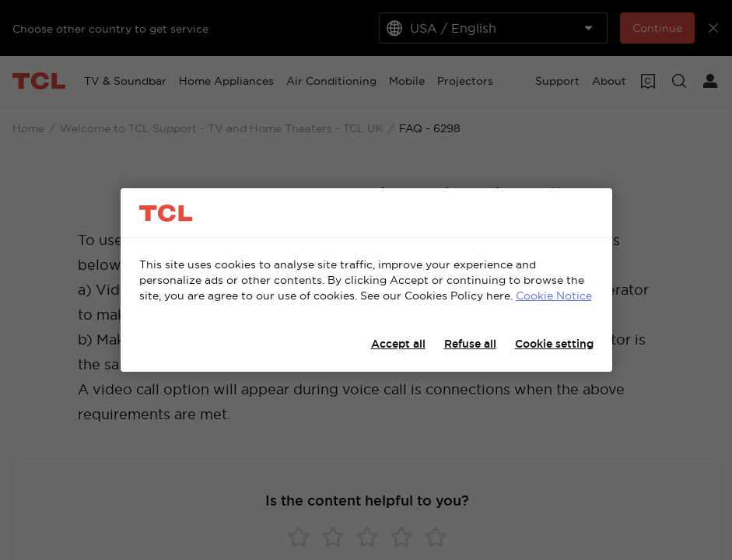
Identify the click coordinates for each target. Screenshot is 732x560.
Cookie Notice (554, 296)
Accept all (398, 344)
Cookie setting (554, 344)
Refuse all (470, 344)
